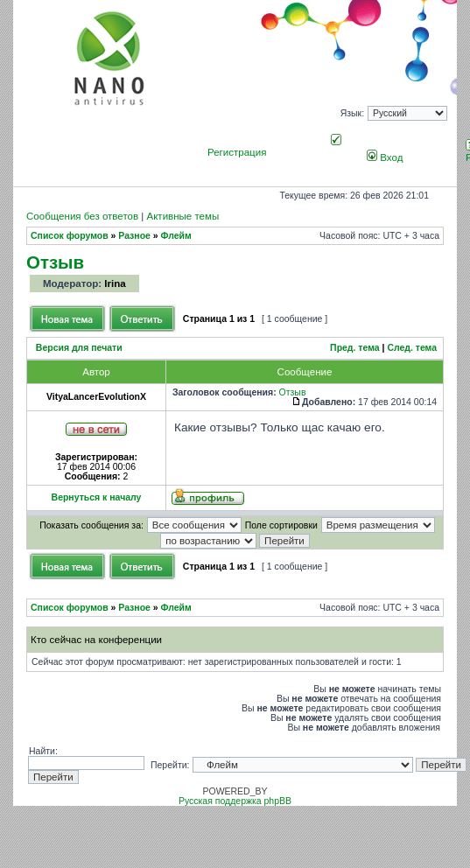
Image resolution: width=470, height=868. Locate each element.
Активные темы (182, 216)
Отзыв (55, 262)
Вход (385, 157)
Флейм (176, 236)
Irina (115, 283)
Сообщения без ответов (82, 216)
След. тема (412, 348)
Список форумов (70, 236)
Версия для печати (79, 348)
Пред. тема (355, 348)
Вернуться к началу (97, 497)
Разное (134, 236)
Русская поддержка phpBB (235, 801)
